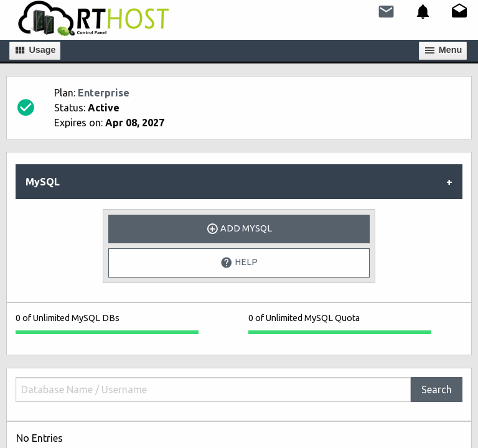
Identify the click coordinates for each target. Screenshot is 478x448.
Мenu (443, 50)
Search (437, 390)
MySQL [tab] (43, 182)
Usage (35, 50)
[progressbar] (107, 332)
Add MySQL (239, 229)
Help (239, 263)
